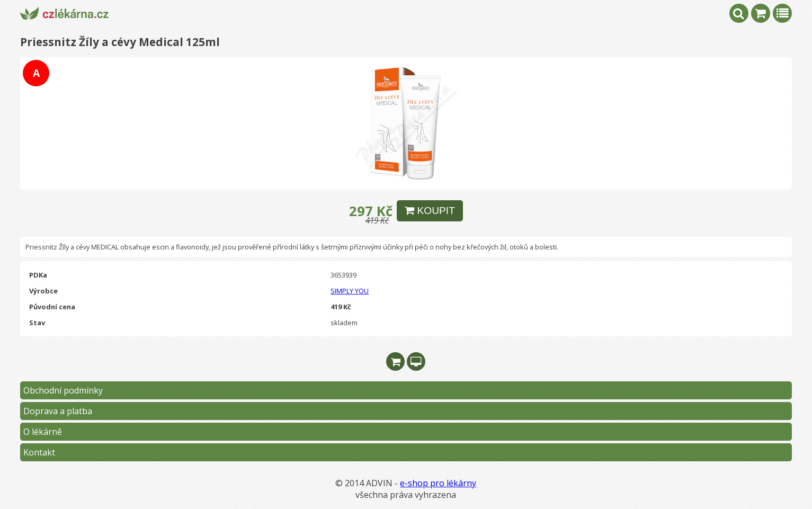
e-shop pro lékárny (438, 483)
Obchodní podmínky (63, 390)
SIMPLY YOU (350, 291)
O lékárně (43, 432)
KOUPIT (430, 211)
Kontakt (39, 452)
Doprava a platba (58, 411)
